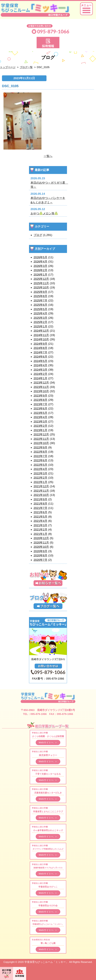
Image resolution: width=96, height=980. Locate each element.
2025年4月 (40, 313)
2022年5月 (40, 465)
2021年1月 (40, 534)
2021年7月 (40, 508)
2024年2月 (40, 374)
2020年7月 (40, 560)
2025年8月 (40, 296)
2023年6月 (40, 408)
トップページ (8, 67)
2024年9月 (40, 344)
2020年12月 (41, 538)
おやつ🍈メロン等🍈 (44, 213)
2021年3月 (40, 525)
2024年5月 (40, 361)
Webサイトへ (48, 742)
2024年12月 (41, 331)
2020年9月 (40, 551)
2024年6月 (40, 357)
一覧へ (48, 156)
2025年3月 (40, 318)
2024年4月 (40, 365)
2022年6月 (40, 460)
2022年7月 (40, 456)
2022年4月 (40, 469)
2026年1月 (40, 275)
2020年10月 (41, 547)
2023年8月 (40, 400)
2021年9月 (40, 499)
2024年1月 (40, 378)
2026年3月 (40, 266)
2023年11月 (41, 387)
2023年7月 (40, 404)
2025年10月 (41, 287)
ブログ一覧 (26, 67)
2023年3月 (40, 422)
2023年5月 (40, 413)
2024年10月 (41, 339)
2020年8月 (40, 555)
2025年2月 (40, 322)
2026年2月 (40, 270)
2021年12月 (41, 486)
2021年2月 (40, 530)
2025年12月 (41, 279)
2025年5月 (40, 309)
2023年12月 (41, 383)
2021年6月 (40, 512)
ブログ (38, 235)
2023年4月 (40, 417)
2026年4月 (40, 262)
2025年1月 (40, 326)
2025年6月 (40, 305)
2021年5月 (40, 517)
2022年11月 (41, 439)
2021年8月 (40, 504)
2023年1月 (40, 430)
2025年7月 (40, 301)
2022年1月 (40, 482)
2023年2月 (40, 426)
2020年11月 (41, 543)
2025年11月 (41, 283)
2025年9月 (40, 292)
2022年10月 (41, 443)
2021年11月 (41, 491)
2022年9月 (40, 447)
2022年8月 (40, 452)
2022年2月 (40, 478)
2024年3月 (40, 370)
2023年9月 (40, 396)
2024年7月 (40, 352)
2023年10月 (41, 391)
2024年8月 (40, 348)
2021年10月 (41, 495)
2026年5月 (40, 257)
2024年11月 (41, 335)
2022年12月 (41, 434)
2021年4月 (40, 521)
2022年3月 (40, 473)
